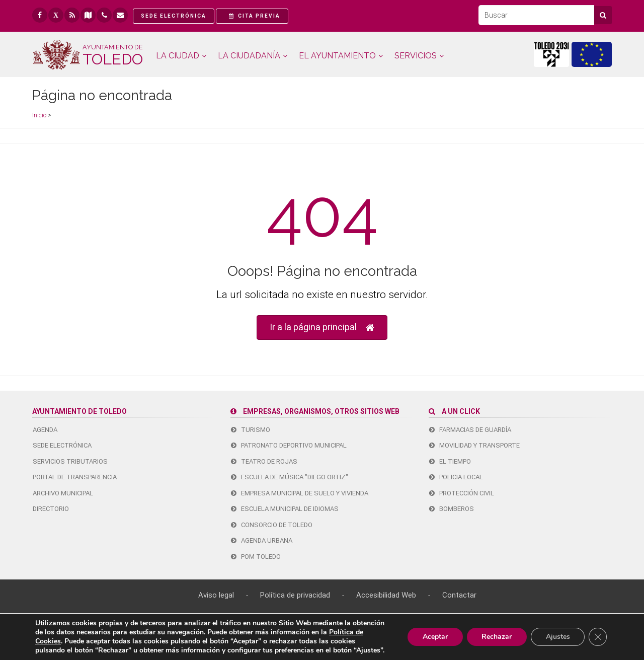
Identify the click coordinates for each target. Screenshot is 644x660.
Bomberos (452, 509)
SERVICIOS (416, 56)
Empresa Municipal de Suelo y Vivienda (300, 493)
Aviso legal (216, 595)
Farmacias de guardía (470, 430)
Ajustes (557, 637)
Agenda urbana (262, 540)
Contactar (459, 595)
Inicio (39, 115)
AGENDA (45, 430)
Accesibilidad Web (386, 595)
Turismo (251, 430)
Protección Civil (462, 493)
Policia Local (456, 477)
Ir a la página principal (322, 327)
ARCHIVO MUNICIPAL (63, 493)
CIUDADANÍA (249, 56)
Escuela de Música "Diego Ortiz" (290, 477)
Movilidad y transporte (474, 445)
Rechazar (496, 637)
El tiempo (450, 461)
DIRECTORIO (51, 509)
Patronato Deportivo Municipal (289, 445)
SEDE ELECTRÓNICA (62, 445)
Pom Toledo (256, 557)
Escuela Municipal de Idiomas (285, 509)
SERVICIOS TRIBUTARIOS (70, 461)
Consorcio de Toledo (272, 525)
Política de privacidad (295, 595)
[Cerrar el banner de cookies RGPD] (598, 637)
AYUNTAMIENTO (337, 56)
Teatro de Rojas (264, 461)
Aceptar (434, 637)
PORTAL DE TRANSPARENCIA (75, 477)
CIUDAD (178, 56)
